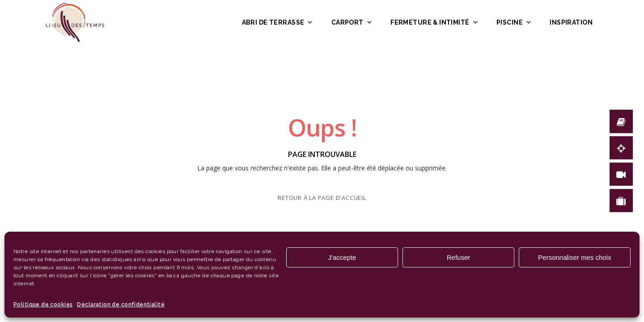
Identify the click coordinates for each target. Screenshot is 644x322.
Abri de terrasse (278, 22)
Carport (352, 22)
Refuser (459, 257)
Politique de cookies (43, 305)
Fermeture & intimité (434, 22)
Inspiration (571, 22)
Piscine (514, 22)
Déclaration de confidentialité (121, 305)
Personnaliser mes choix (574, 257)
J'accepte (342, 257)
